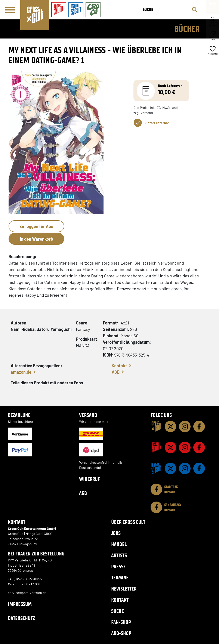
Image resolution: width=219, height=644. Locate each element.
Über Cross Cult (128, 522)
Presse (118, 566)
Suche (118, 611)
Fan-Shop (121, 622)
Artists (119, 555)
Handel (119, 544)
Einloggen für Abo (36, 226)
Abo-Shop (121, 633)
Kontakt (119, 366)
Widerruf (90, 479)
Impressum (20, 604)
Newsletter (124, 589)
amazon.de (21, 372)
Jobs (116, 533)
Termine (120, 578)
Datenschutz (21, 618)
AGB (116, 372)
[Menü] (10, 10)
